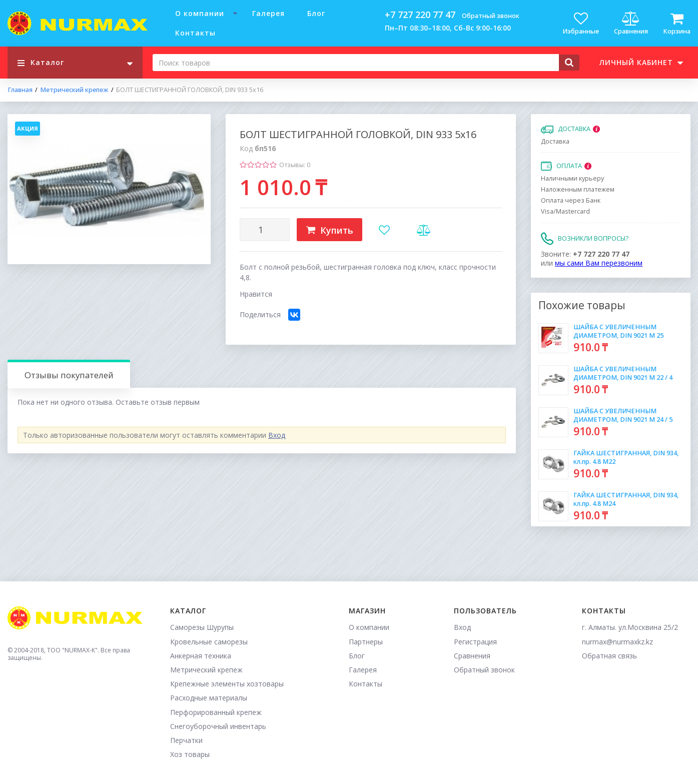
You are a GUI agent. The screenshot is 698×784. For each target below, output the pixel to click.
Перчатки (186, 740)
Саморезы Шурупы (202, 627)
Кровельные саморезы (209, 642)
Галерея (268, 13)
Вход (277, 435)
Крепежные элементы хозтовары (227, 684)
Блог (316, 13)
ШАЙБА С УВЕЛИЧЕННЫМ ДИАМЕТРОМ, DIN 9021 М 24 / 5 (623, 415)
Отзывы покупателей (69, 375)
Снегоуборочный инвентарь (218, 726)
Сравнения (472, 656)
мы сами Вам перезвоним (599, 263)
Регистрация (475, 642)
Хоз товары (190, 754)
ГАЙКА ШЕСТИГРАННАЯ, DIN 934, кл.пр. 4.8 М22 (626, 457)
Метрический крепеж (74, 90)
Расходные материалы (209, 698)
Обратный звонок (491, 16)
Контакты (195, 33)
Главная (20, 90)
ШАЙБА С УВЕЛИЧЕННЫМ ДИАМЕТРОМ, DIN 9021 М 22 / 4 (623, 373)
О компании (200, 13)
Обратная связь (609, 656)
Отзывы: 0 (295, 165)
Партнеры (366, 642)
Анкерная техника (201, 656)
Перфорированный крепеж (216, 712)
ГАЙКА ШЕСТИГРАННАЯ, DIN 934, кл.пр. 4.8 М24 (626, 499)
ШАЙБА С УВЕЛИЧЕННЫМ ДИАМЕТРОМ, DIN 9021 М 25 (618, 331)
